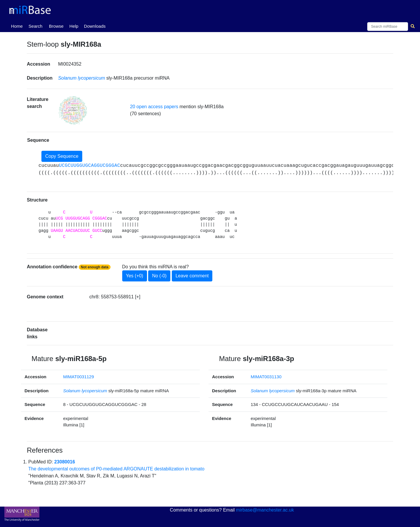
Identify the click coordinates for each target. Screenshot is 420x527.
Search (36, 26)
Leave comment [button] (192, 276)
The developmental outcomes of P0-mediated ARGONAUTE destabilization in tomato (116, 469)
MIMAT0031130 (266, 377)
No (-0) (159, 276)
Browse (56, 26)
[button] (73, 110)
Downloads (95, 26)
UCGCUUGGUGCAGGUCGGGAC (90, 166)
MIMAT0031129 (78, 377)
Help (74, 26)
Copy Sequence (62, 156)
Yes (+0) (135, 276)
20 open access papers (154, 107)
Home (18, 26)
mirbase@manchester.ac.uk (265, 510)
